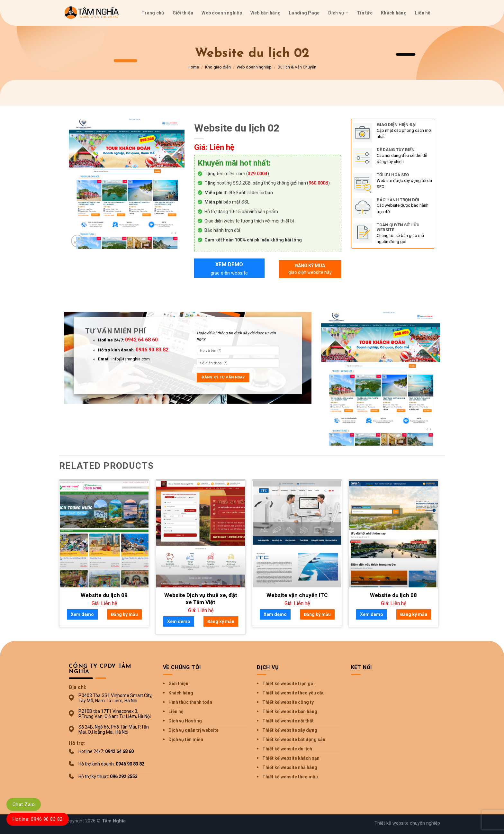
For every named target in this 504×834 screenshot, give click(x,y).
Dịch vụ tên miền (186, 739)
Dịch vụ (338, 13)
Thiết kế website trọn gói (288, 684)
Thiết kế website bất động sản (294, 739)
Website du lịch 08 (393, 595)
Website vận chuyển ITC (297, 595)
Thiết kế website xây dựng (290, 730)
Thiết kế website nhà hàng (290, 767)
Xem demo (229, 269)
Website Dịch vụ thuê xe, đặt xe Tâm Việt (201, 599)
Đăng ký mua (310, 269)
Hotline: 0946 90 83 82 (38, 819)
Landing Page (304, 13)
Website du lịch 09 (104, 595)
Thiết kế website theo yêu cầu (293, 693)
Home (193, 67)
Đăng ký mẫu (124, 614)
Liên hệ (423, 13)
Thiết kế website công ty (288, 702)
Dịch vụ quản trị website (194, 730)
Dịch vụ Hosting (185, 721)
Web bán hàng (265, 13)
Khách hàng (394, 13)
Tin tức (365, 13)
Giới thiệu (183, 13)
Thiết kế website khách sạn (291, 758)
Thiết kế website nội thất (288, 721)
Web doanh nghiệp (222, 13)
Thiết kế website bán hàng (290, 712)
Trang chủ (153, 13)
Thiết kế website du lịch (287, 749)
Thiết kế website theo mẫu (290, 777)
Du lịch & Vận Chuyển (297, 67)
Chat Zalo (24, 804)
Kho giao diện (218, 67)
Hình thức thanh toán (190, 702)
